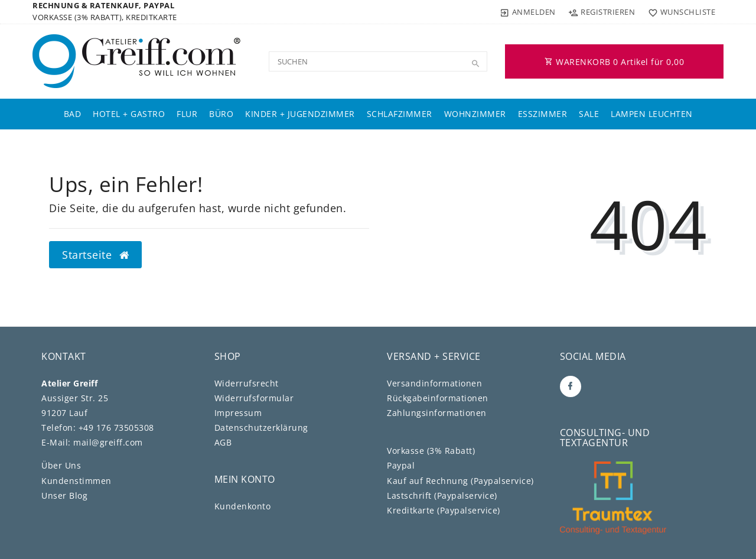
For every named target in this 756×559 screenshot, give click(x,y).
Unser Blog (64, 495)
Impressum (238, 413)
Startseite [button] (95, 255)
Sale (589, 114)
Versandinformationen (434, 383)
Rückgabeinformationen (438, 398)
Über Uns (61, 465)
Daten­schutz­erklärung (261, 428)
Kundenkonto (243, 506)
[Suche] (475, 64)
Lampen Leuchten (652, 114)
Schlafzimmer (400, 114)
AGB (223, 442)
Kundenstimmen (76, 481)
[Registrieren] (602, 12)
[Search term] (378, 61)
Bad (73, 114)
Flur (187, 114)
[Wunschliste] (679, 12)
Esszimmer (543, 114)
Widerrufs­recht (247, 383)
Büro (221, 114)
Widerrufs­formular (254, 398)
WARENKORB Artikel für (614, 62)
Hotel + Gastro (129, 114)
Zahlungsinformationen (437, 413)
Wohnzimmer (475, 114)
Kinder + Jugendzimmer (300, 114)
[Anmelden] (528, 12)
